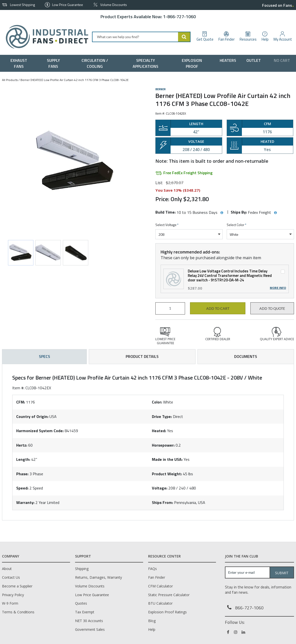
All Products (10, 80)
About (7, 569)
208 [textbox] (161, 234)
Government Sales (90, 629)
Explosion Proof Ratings (167, 612)
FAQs (152, 569)
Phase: (22, 474)
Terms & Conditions (18, 612)
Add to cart (218, 309)
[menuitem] (20, 63)
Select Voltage (167, 225)
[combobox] (141, 37)
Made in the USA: (167, 459)
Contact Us (11, 577)
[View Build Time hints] (222, 213)
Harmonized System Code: (40, 431)
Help (152, 629)
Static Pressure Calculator (169, 595)
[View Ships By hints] (275, 213)
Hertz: (22, 445)
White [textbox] (234, 234)
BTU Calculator (160, 603)
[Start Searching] (184, 37)
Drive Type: (162, 416)
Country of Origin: (32, 416)
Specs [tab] (45, 356)
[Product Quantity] (170, 308)
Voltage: (160, 488)
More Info (278, 288)
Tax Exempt (85, 612)
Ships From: (162, 502)
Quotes (81, 603)
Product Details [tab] (142, 356)
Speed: (22, 488)
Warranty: (25, 502)
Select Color (237, 225)
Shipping (82, 569)
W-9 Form (10, 603)
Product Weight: (167, 474)
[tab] (148, 442)
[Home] (45, 37)
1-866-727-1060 (179, 17)
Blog (152, 621)
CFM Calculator (160, 586)
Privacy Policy (13, 595)
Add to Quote (272, 309)
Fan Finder (157, 577)
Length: (23, 459)
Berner (160, 89)
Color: (157, 402)
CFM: (21, 402)
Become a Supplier (17, 586)
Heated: (159, 431)
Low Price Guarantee (92, 595)
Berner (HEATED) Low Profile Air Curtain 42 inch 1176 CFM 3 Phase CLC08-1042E (75, 80)
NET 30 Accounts (89, 621)
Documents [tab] (246, 356)
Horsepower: (163, 445)
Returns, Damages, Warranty (99, 577)
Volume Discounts (90, 586)
